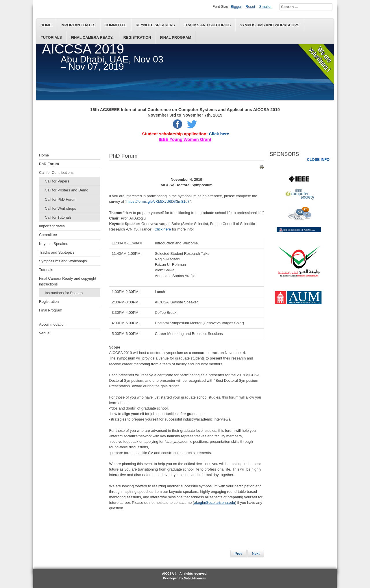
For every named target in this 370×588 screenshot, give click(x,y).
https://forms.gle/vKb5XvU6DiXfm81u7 (158, 201)
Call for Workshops (60, 208)
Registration (137, 37)
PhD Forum (49, 164)
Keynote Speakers (155, 25)
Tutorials (51, 37)
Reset (250, 7)
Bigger (236, 7)
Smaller (266, 7)
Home (46, 25)
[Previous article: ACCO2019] (238, 554)
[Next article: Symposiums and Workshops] (256, 554)
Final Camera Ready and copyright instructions (68, 281)
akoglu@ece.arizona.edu (214, 503)
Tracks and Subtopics (207, 25)
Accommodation (52, 324)
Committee (116, 25)
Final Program (175, 37)
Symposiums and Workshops (269, 25)
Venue (44, 333)
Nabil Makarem (195, 578)
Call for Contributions (56, 173)
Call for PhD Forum (61, 199)
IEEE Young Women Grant (185, 139)
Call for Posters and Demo (66, 190)
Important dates (78, 25)
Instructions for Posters (64, 293)
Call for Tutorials (58, 217)
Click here (219, 134)
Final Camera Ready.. (93, 37)
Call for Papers (57, 181)
